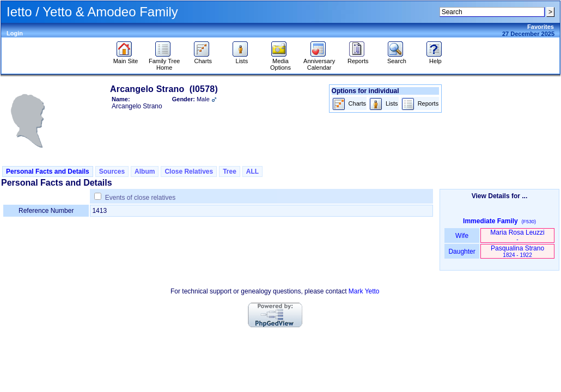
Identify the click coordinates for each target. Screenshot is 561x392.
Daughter (462, 252)
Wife (462, 236)
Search (397, 58)
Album (145, 171)
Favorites (541, 27)
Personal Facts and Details (48, 171)
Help (435, 58)
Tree (230, 171)
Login (15, 33)
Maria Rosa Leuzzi (517, 235)
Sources (112, 171)
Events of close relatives (140, 198)
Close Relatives (189, 171)
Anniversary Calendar (319, 62)
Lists (242, 58)
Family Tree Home (164, 62)
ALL (252, 171)
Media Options (280, 62)
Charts (203, 58)
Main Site (126, 58)
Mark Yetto (364, 291)
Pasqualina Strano (517, 251)
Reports (358, 58)
